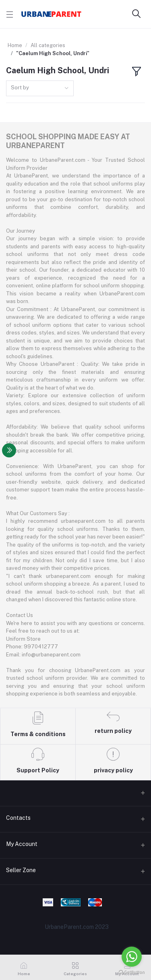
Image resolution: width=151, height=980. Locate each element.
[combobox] (40, 88)
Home (15, 45)
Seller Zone (21, 870)
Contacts (18, 818)
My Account (22, 844)
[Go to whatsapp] (132, 957)
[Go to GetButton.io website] (132, 972)
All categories (48, 45)
